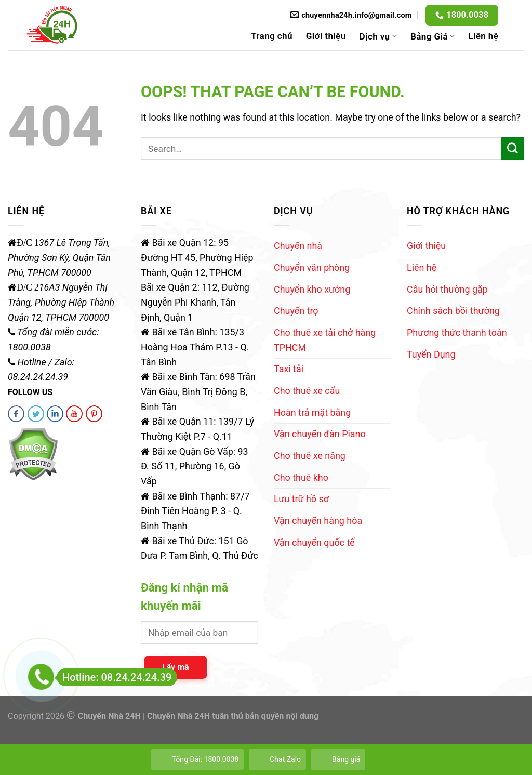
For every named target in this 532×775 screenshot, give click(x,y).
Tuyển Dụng (431, 354)
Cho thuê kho (301, 477)
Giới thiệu (326, 36)
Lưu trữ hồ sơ (301, 499)
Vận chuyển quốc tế (314, 542)
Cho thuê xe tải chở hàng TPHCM (325, 340)
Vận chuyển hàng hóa (318, 521)
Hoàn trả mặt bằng (312, 412)
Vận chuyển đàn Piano (320, 434)
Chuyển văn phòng (312, 267)
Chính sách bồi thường (453, 311)
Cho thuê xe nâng (310, 456)
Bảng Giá (433, 36)
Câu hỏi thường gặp (447, 289)
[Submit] (513, 149)
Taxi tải (289, 369)
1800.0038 (467, 15)
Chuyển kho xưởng (312, 289)
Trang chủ (272, 36)
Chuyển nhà (298, 246)
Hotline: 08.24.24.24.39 (114, 677)
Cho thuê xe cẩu (307, 391)
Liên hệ (483, 36)
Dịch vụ (378, 36)
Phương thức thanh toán (457, 332)
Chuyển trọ (296, 311)
